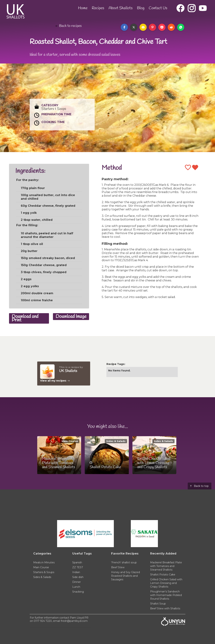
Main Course (70, 441)
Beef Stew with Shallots (165, 608)
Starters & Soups (44, 572)
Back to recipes (70, 26)
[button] (124, 27)
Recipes (98, 8)
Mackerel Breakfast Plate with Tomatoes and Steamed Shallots (166, 566)
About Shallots (121, 8)
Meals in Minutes (44, 562)
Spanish (77, 562)
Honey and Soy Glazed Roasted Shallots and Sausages (125, 576)
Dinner (77, 582)
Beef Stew (118, 567)
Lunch (76, 587)
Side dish (78, 577)
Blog (141, 8)
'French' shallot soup (124, 562)
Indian (76, 572)
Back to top (201, 486)
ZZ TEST (78, 567)
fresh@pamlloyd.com (74, 621)
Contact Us (158, 8)
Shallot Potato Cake (163, 575)
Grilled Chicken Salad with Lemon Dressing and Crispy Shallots (166, 583)
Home (83, 8)
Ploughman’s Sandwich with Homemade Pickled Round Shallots (166, 595)
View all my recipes (53, 381)
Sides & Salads (116, 441)
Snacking (78, 592)
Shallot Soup (158, 604)
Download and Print (25, 318)
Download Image (71, 317)
